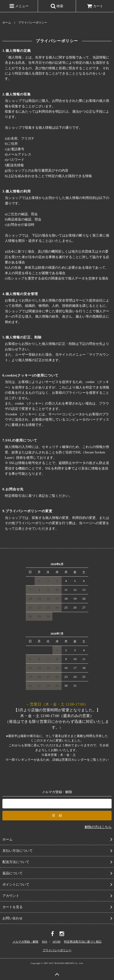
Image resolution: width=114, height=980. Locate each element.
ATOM (56, 942)
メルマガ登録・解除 (25, 942)
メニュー (19, 6)
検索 (57, 6)
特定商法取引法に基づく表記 (83, 942)
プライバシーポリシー (57, 950)
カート (95, 6)
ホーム (7, 23)
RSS (45, 942)
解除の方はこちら (98, 827)
